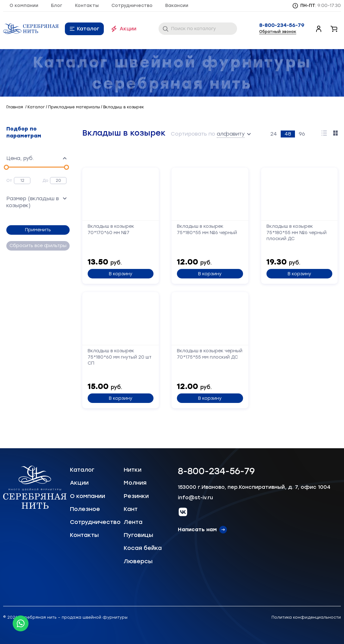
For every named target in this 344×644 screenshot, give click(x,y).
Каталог (88, 29)
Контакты (87, 6)
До (45, 181)
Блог (57, 6)
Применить (38, 230)
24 (274, 134)
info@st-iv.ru (195, 497)
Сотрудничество (132, 6)
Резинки (136, 496)
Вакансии (177, 6)
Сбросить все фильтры (38, 246)
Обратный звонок (278, 32)
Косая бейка (143, 548)
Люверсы (138, 561)
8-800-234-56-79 (282, 25)
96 (302, 134)
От (9, 181)
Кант (131, 509)
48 (288, 134)
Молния (135, 483)
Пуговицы (138, 535)
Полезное (85, 509)
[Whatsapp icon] (21, 623)
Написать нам (197, 529)
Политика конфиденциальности (306, 617)
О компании (24, 6)
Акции (128, 29)
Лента (133, 522)
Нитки (133, 470)
